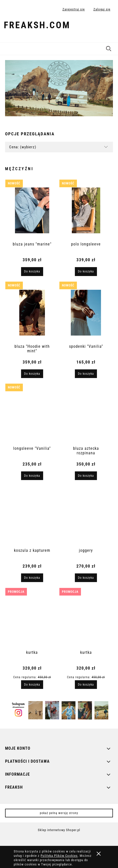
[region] (59, 88)
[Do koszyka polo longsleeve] (86, 271)
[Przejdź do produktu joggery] (86, 517)
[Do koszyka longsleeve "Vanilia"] (32, 476)
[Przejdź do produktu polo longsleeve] (86, 210)
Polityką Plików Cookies (59, 856)
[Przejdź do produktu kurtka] (32, 619)
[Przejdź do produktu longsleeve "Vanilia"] (32, 415)
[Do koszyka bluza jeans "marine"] (32, 271)
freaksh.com (37, 25)
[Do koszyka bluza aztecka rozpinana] (86, 476)
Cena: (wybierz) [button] (23, 147)
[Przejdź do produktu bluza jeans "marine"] (32, 210)
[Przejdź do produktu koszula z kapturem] (32, 517)
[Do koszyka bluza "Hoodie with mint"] (32, 374)
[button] (6, 48)
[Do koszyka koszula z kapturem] (32, 578)
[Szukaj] (109, 48)
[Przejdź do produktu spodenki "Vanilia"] (86, 313)
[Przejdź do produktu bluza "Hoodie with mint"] (32, 313)
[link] (59, 88)
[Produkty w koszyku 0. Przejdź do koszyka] (109, 26)
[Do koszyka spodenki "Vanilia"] (86, 374)
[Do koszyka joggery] (86, 578)
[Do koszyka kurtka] (32, 685)
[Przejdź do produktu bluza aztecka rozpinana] (86, 415)
